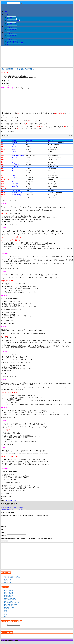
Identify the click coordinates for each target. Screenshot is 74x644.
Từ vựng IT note (8, 581)
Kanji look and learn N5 (13, 20)
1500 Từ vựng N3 (12, 28)
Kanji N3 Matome (12, 29)
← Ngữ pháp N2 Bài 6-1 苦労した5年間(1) (12, 507)
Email (3, 534)
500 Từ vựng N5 (11, 17)
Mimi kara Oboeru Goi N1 (14, 41)
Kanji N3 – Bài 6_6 (9, 583)
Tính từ (6, 612)
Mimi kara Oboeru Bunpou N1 (15, 43)
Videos (6, 14)
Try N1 (8, 44)
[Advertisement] (37, 57)
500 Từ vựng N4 (11, 23)
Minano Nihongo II (12, 25)
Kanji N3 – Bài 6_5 (9, 584)
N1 (4, 38)
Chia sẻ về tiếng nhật (9, 600)
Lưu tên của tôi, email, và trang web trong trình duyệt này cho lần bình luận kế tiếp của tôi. (27, 540)
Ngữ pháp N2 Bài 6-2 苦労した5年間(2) (17, 69)
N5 (4, 16)
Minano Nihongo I (12, 19)
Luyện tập (6, 85)
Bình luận (4, 528)
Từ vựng (6, 82)
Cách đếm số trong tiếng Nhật (12, 580)
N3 (4, 26)
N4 (4, 22)
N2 (4, 32)
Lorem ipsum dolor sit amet (11, 578)
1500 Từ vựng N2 (12, 34)
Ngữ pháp (6, 83)
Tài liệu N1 (6, 611)
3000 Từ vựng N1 (12, 40)
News (5, 13)
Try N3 (8, 31)
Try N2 (8, 37)
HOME (5, 11)
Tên (2, 531)
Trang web (4, 537)
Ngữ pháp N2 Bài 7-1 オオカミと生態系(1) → (13, 509)
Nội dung (6, 80)
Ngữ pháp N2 (9, 500)
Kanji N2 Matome (12, 35)
